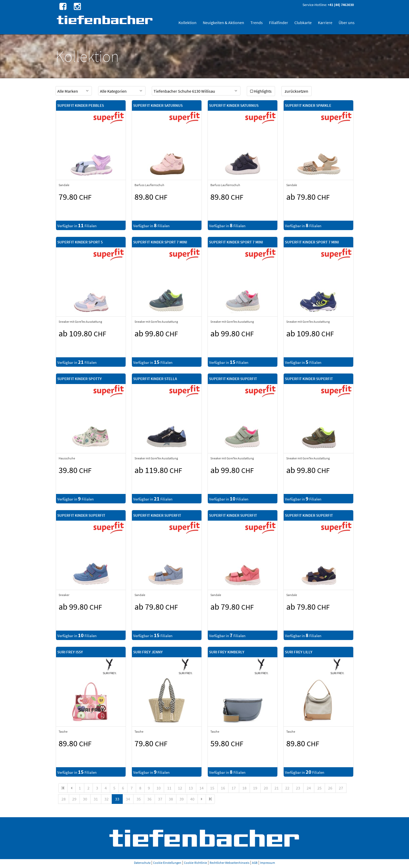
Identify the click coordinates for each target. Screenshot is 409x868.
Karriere (325, 23)
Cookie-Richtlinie (195, 863)
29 (74, 799)
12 (180, 788)
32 (107, 799)
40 (192, 799)
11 (169, 788)
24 (309, 788)
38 (171, 799)
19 (255, 788)
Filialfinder (279, 23)
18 (244, 788)
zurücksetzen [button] (296, 91)
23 (298, 788)
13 (191, 788)
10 (159, 788)
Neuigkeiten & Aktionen (223, 23)
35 (139, 799)
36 (149, 799)
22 (287, 788)
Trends (257, 23)
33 (117, 799)
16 (223, 788)
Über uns (347, 23)
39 (182, 799)
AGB (255, 863)
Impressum (268, 863)
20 (266, 788)
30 (85, 799)
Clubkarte (303, 23)
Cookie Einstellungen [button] (167, 863)
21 (277, 788)
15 (212, 788)
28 (64, 799)
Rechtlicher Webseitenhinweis (229, 863)
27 (341, 788)
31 (96, 799)
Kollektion (187, 23)
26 (330, 788)
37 (160, 799)
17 (234, 788)
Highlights (261, 91)
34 (128, 799)
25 (320, 788)
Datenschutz (142, 863)
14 (201, 788)
